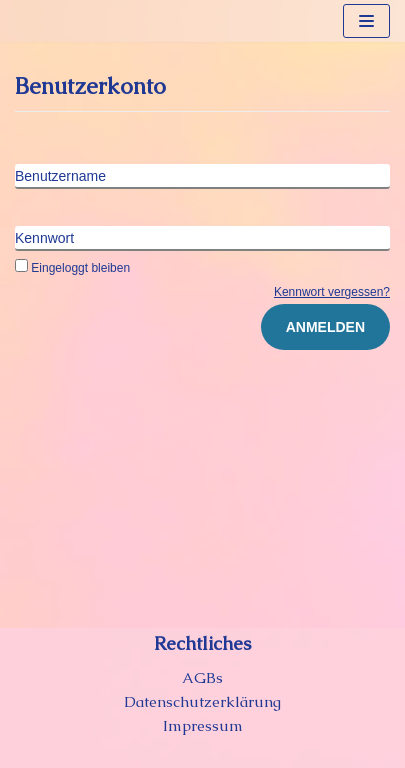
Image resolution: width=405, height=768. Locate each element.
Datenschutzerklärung (202, 701)
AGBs (202, 677)
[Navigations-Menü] (366, 21)
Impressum (203, 725)
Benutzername (60, 176)
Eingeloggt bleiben (72, 268)
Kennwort (44, 238)
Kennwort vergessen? (332, 292)
